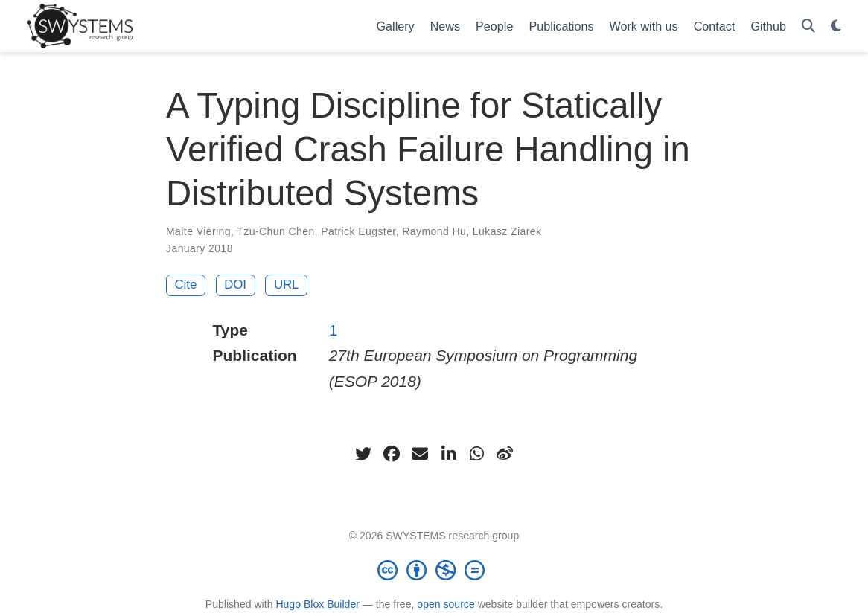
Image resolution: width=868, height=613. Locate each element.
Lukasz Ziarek (507, 231)
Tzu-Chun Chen (275, 231)
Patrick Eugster (358, 231)
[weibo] (505, 454)
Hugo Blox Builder (317, 604)
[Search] (808, 26)
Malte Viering (198, 231)
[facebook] (392, 454)
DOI (235, 285)
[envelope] (420, 454)
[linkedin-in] (448, 454)
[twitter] (363, 454)
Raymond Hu (434, 231)
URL (287, 285)
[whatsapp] (476, 454)
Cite (186, 285)
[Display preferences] (836, 26)
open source (446, 604)
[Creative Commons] (434, 570)
